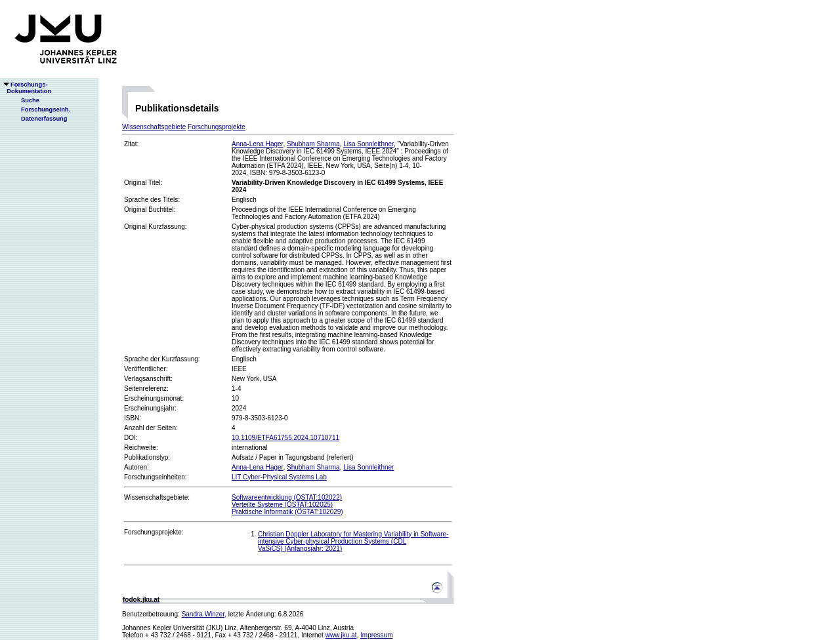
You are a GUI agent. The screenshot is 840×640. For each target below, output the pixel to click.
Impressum (376, 635)
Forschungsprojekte (217, 127)
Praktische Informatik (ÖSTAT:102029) (287, 512)
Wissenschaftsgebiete (154, 127)
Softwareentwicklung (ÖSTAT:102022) (287, 497)
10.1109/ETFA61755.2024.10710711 (285, 438)
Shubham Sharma (313, 144)
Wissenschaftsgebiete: (157, 497)
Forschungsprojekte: (154, 532)
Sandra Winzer (203, 614)
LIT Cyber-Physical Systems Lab (279, 477)
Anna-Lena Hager (257, 144)
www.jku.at (341, 635)
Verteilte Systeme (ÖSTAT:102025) (282, 505)
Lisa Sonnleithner (368, 144)
